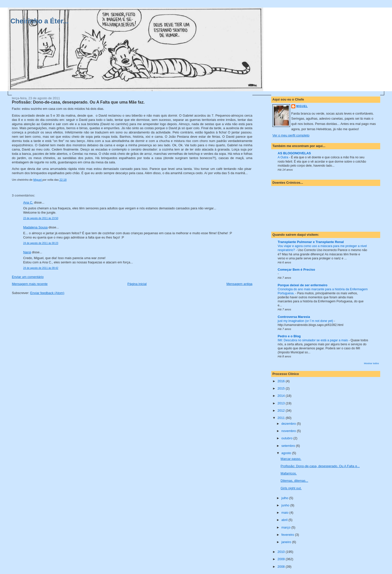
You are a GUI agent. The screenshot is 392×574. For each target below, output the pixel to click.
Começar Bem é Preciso (296, 270)
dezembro (289, 424)
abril (285, 520)
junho (286, 505)
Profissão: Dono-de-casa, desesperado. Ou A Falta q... (320, 466)
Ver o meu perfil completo (291, 135)
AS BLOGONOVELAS (294, 153)
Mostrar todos (371, 363)
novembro (289, 431)
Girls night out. (291, 488)
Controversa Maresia (294, 317)
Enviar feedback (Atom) (47, 293)
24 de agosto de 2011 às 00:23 (41, 243)
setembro (289, 446)
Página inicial (137, 284)
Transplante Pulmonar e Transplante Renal (311, 242)
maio (286, 513)
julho (285, 498)
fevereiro (288, 535)
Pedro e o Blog (289, 336)
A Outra (283, 157)
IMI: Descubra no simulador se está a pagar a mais (313, 340)
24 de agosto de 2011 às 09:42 (41, 268)
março (287, 527)
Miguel (302, 106)
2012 (282, 411)
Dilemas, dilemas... (294, 481)
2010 (282, 552)
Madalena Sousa (35, 227)
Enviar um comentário (28, 277)
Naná (27, 252)
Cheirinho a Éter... (39, 21)
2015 (282, 388)
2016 (282, 381)
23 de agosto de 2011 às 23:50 (41, 218)
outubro (288, 438)
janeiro (287, 542)
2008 (282, 567)
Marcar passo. (291, 459)
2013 (282, 403)
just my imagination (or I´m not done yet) (306, 321)
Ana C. (28, 202)
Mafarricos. (289, 473)
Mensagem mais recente (30, 284)
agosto (287, 453)
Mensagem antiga (239, 284)
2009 (282, 559)
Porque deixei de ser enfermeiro (303, 285)
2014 (282, 396)
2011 (282, 418)
